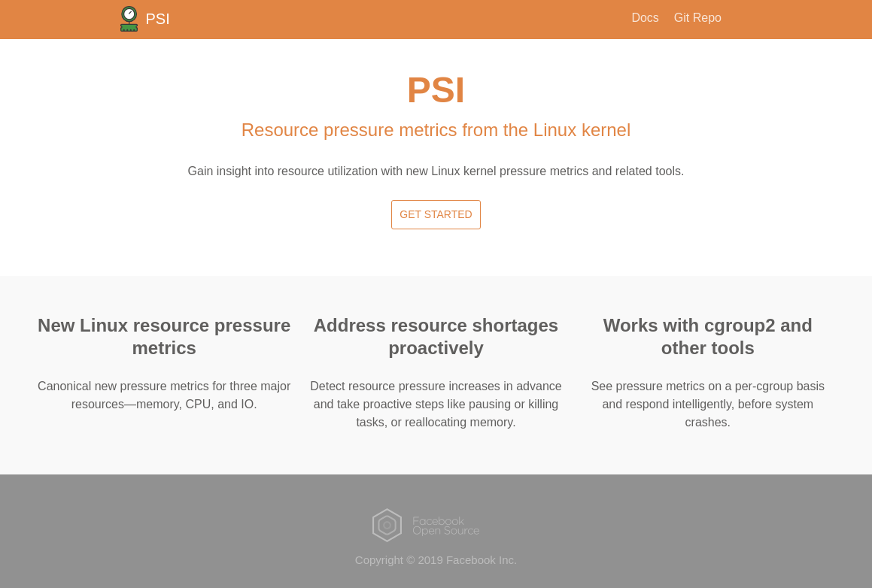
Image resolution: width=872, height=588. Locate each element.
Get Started (436, 214)
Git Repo (698, 18)
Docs (645, 18)
